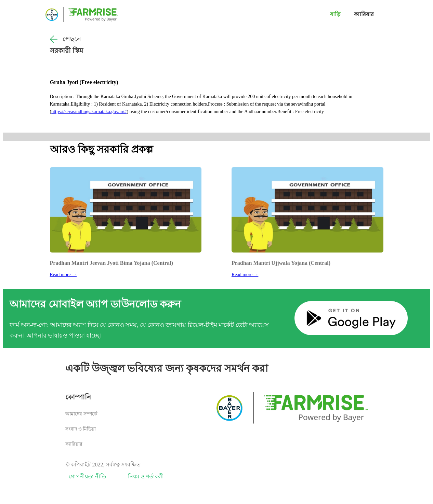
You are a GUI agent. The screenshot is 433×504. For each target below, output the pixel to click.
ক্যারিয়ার (364, 14)
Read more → (63, 275)
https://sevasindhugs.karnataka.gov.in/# (89, 112)
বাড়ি (335, 14)
